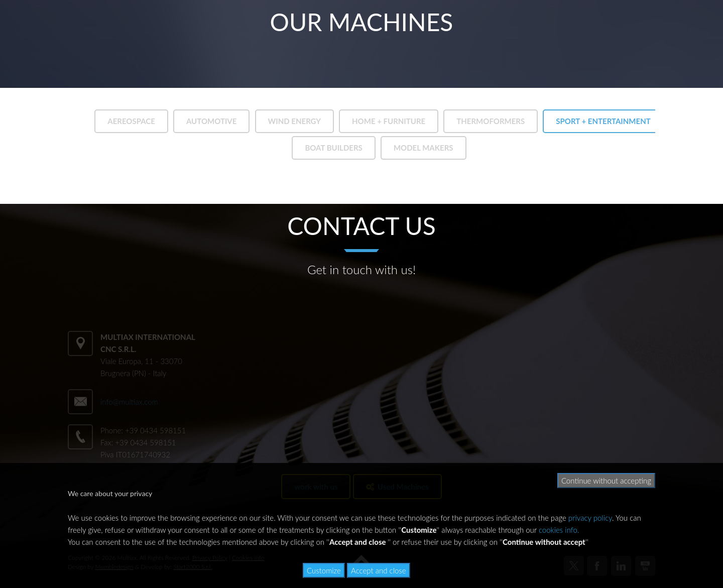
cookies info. (559, 530)
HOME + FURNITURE (389, 121)
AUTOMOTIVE (211, 121)
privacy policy (590, 518)
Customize (324, 570)
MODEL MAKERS (424, 148)
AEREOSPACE (131, 121)
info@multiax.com (129, 402)
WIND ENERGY (294, 121)
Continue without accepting (606, 481)
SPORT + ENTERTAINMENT (603, 121)
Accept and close (379, 570)
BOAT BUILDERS (333, 148)
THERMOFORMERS (491, 121)
